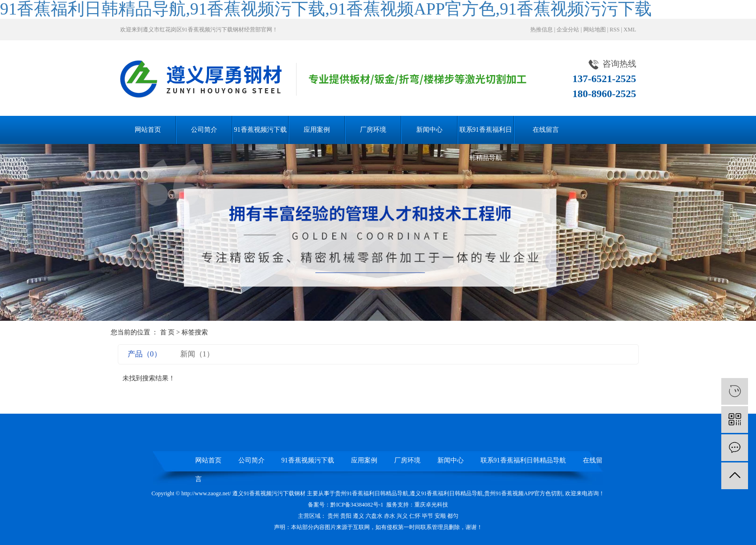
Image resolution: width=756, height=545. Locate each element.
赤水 (389, 516)
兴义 (402, 516)
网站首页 (148, 130)
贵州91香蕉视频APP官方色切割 (523, 493)
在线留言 (546, 130)
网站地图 (595, 30)
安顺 (440, 516)
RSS (615, 30)
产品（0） (145, 354)
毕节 (428, 516)
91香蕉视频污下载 (260, 130)
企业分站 (568, 30)
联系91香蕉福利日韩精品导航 (486, 135)
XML (630, 30)
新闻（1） (197, 354)
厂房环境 (373, 130)
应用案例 (317, 130)
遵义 (359, 516)
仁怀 (415, 516)
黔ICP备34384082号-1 (357, 505)
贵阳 (346, 516)
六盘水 (374, 516)
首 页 (168, 332)
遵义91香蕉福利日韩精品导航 (446, 493)
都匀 (453, 516)
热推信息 (542, 30)
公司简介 (204, 130)
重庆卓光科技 (431, 505)
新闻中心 (429, 130)
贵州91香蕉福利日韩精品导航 (372, 493)
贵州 (333, 516)
